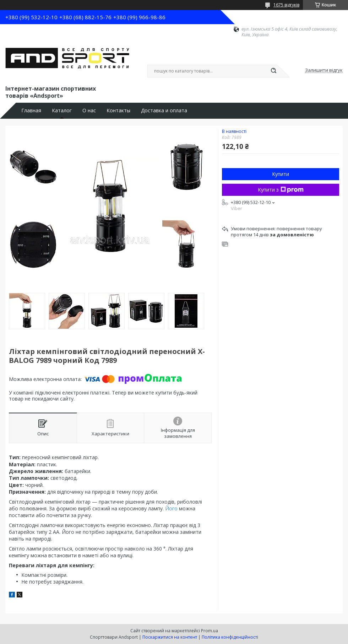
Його (171, 508)
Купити (281, 174)
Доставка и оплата (164, 111)
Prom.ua (210, 631)
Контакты (118, 111)
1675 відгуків (286, 5)
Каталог (62, 111)
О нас (89, 111)
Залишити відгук (324, 70)
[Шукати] (273, 71)
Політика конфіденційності (230, 637)
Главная (31, 111)
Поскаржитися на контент (170, 637)
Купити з (281, 190)
